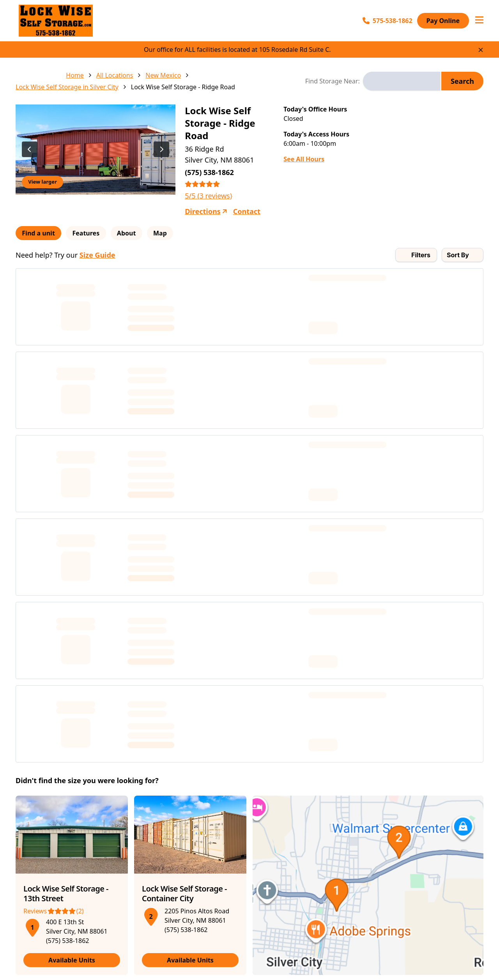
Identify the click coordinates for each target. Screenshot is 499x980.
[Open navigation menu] (479, 21)
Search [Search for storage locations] (462, 81)
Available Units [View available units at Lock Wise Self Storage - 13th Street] (72, 960)
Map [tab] (170, 233)
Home (75, 75)
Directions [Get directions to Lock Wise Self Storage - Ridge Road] (206, 211)
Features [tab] (90, 233)
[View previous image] (30, 149)
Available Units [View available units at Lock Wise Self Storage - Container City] (190, 960)
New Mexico (163, 75)
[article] (72, 885)
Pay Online (443, 21)
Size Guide (97, 255)
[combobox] (402, 81)
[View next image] (161, 149)
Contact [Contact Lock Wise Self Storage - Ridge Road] (247, 211)
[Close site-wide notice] (481, 50)
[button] (32, 926)
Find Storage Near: (333, 81)
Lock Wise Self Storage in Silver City (67, 87)
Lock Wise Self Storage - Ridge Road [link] (183, 87)
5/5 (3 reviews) (208, 196)
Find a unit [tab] (40, 233)
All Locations (115, 75)
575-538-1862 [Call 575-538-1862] (388, 21)
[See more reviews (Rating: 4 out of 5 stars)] (72, 911)
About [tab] (134, 233)
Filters (421, 255)
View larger (42, 182)
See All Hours (304, 159)
